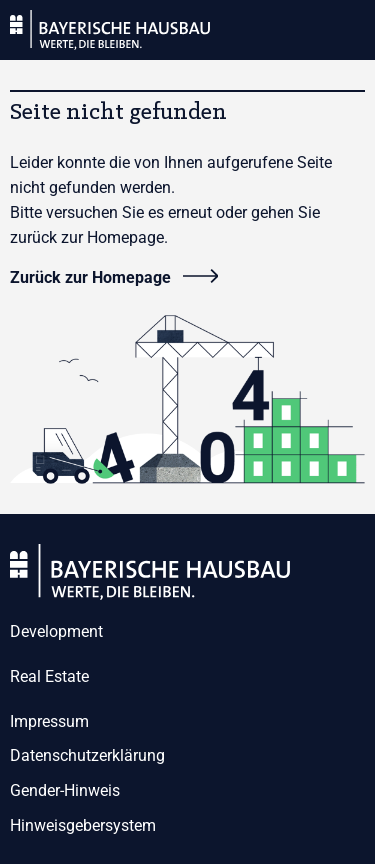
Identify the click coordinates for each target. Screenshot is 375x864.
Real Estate (49, 676)
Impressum (49, 721)
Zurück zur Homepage (90, 277)
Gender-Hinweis (65, 790)
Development (56, 631)
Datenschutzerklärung (87, 755)
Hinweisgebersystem (83, 825)
